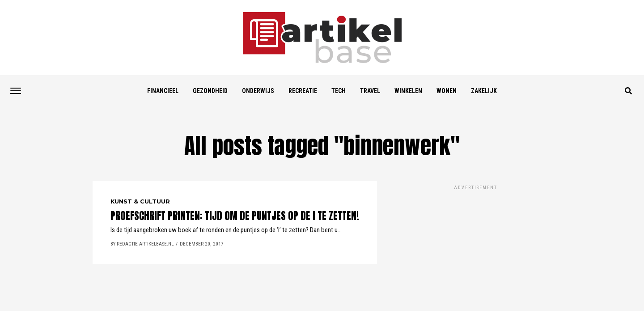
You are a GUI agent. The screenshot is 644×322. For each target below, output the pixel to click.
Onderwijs (258, 91)
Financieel (163, 91)
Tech (339, 91)
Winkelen (408, 91)
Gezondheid (210, 91)
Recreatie (303, 91)
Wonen (447, 91)
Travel (370, 91)
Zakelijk (484, 91)
